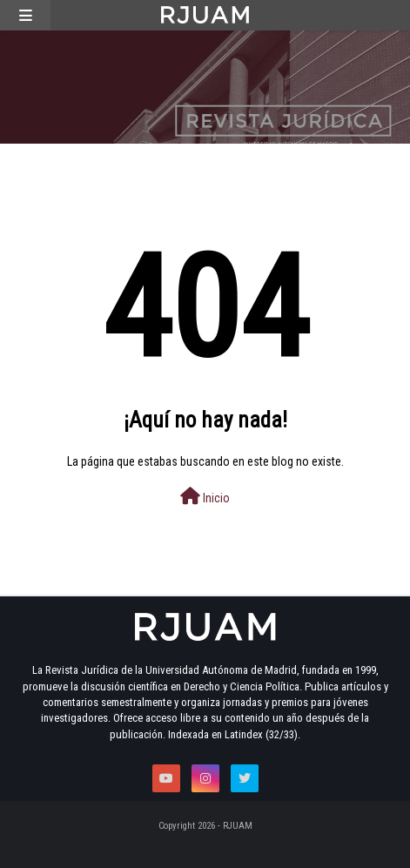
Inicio (205, 496)
